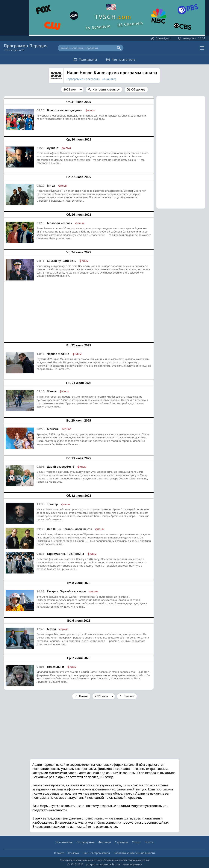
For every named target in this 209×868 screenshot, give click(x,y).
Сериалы (121, 842)
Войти (149, 842)
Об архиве (138, 89)
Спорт (136, 842)
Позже (83, 696)
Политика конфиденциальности (134, 853)
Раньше (129, 696)
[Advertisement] (79, 310)
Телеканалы (84, 60)
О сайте (59, 853)
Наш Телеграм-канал (96, 853)
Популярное (85, 842)
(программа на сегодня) (83, 79)
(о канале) (109, 79)
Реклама (73, 853)
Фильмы (105, 842)
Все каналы (64, 842)
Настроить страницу (106, 89)
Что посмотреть (122, 60)
